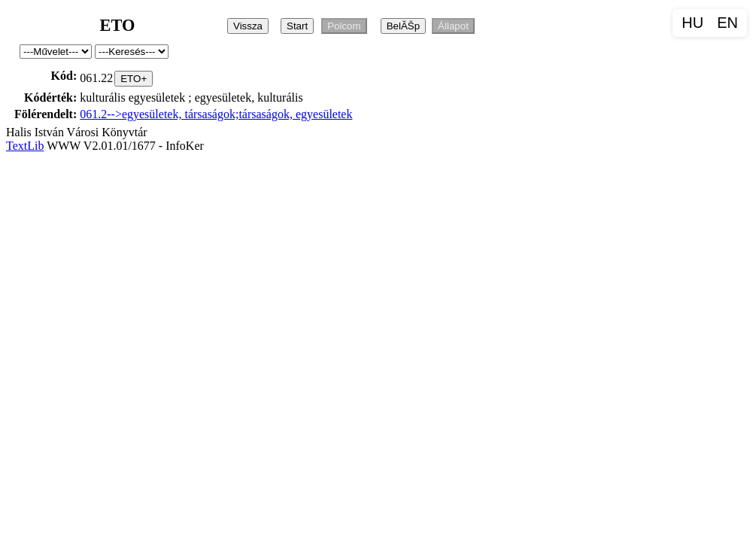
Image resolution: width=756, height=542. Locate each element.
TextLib (25, 146)
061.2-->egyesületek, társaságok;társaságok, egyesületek (216, 114)
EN (727, 23)
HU (692, 23)
